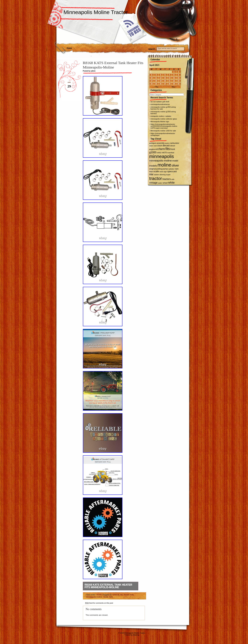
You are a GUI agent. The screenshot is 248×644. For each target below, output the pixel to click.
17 (152, 81)
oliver (175, 165)
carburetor (175, 143)
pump (165, 169)
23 (178, 81)
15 (174, 78)
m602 (159, 153)
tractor (156, 178)
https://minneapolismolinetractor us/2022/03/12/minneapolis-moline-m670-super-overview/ (164, 126)
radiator (171, 169)
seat (161, 171)
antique (153, 143)
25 (156, 84)
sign (165, 172)
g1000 (153, 152)
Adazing (136, 635)
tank (111, 597)
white (171, 183)
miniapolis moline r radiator (161, 116)
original (153, 169)
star (151, 174)
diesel (173, 146)
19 (161, 81)
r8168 (99, 595)
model (175, 161)
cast (155, 146)
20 (165, 81)
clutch (160, 146)
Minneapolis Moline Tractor (96, 12)
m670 (164, 153)
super (168, 175)
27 (165, 84)
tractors (167, 179)
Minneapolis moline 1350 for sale (163, 131)
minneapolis (162, 156)
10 (152, 78)
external (116, 595)
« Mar (156, 87)
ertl (157, 149)
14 (169, 78)
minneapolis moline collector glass (164, 119)
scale (156, 171)
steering (163, 175)
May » (174, 87)
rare (177, 169)
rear (151, 171)
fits (122, 595)
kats (132, 595)
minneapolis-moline (94, 597)
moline (164, 165)
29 (174, 84)
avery (167, 143)
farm (162, 149)
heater (126, 595)
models (153, 166)
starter (157, 175)
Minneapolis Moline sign (160, 122)
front (173, 149)
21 (169, 81)
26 (161, 84)
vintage (153, 183)
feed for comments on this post (99, 603)
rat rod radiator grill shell (160, 102)
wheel (165, 183)
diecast (166, 146)
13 (165, 78)
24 (152, 84)
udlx (173, 179)
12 (161, 78)
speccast (172, 171)
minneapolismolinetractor (160, 104)
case (151, 146)
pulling (159, 169)
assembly (160, 143)
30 (178, 84)
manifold (171, 153)
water (160, 183)
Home (69, 48)
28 (169, 84)
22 (174, 81)
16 (178, 78)
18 (156, 81)
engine (152, 149)
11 (156, 78)
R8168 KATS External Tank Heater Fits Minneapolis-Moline (108, 586)
